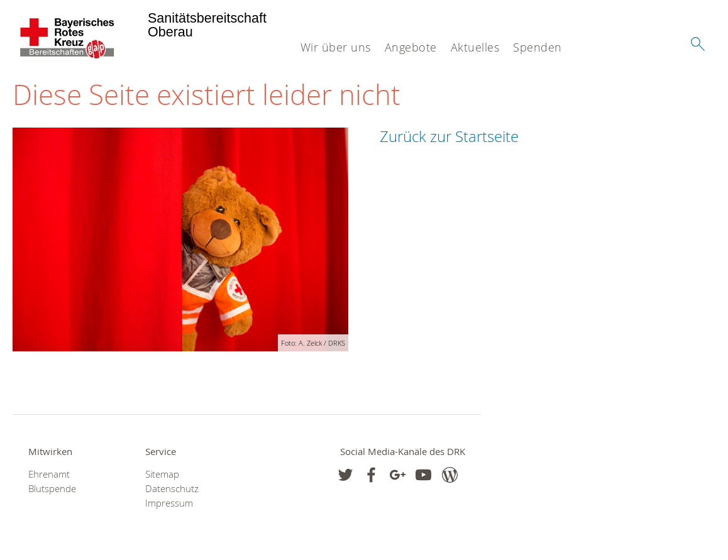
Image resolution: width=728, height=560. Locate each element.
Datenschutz (172, 489)
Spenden (538, 47)
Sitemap (162, 474)
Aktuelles (475, 47)
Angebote (411, 47)
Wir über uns (336, 47)
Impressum (169, 503)
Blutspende (52, 489)
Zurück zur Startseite (449, 136)
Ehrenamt (49, 474)
